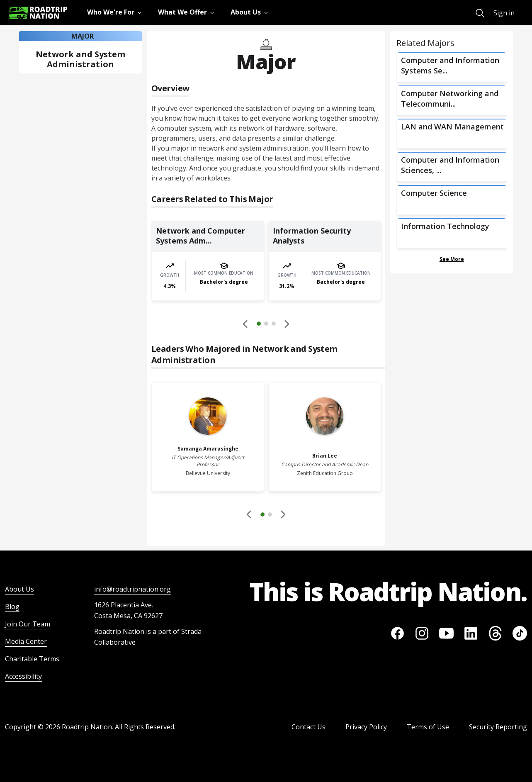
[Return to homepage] (38, 13)
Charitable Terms (32, 659)
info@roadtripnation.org (132, 589)
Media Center (26, 641)
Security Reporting (498, 727)
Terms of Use (428, 727)
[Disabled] (246, 324)
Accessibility (23, 676)
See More (452, 259)
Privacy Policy (366, 727)
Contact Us (309, 727)
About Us (19, 589)
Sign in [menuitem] (504, 13)
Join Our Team (28, 624)
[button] (266, 325)
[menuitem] (480, 13)
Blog (12, 607)
